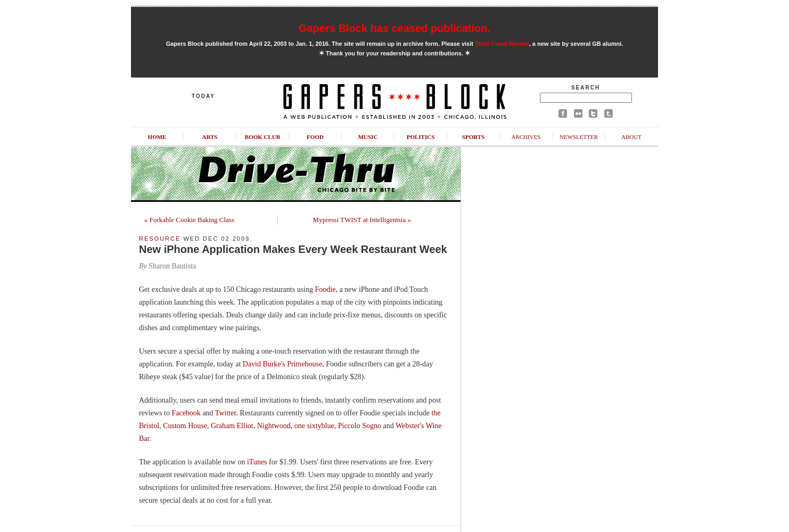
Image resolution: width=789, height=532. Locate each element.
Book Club (262, 137)
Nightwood (274, 426)
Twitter (225, 413)
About (631, 137)
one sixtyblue (314, 426)
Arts (210, 137)
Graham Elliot (232, 426)
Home (157, 137)
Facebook (186, 413)
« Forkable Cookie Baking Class (189, 220)
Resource (160, 239)
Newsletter (579, 137)
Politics (421, 137)
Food (315, 137)
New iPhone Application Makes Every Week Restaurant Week (293, 249)
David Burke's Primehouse (283, 364)
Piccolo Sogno (360, 426)
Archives (526, 137)
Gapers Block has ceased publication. (394, 28)
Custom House (185, 426)
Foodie (325, 289)
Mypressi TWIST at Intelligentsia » (362, 220)
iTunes (257, 462)
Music (368, 137)
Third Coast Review (502, 44)
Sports (473, 137)
